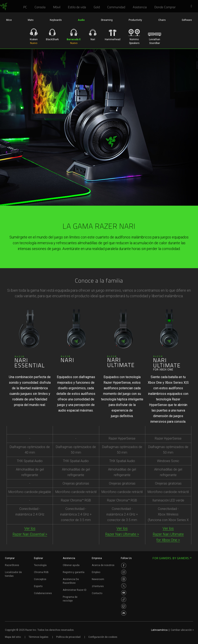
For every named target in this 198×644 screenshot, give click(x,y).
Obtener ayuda (71, 565)
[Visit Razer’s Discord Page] (124, 613)
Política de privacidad (68, 637)
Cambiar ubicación (182, 630)
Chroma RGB (41, 572)
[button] (193, 6)
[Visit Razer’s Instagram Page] (124, 572)
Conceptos (40, 579)
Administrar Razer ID (75, 590)
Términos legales (38, 637)
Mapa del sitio (13, 637)
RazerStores (12, 565)
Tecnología (40, 565)
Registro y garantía (74, 572)
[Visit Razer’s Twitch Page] (124, 606)
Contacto (97, 593)
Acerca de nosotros (103, 565)
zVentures (98, 586)
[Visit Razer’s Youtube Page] (124, 593)
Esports (38, 586)
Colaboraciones (43, 593)
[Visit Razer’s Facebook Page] (124, 565)
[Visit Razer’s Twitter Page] (124, 586)
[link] (4, 7)
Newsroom (98, 579)
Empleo (96, 572)
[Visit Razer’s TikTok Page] (124, 599)
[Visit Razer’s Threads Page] (124, 579)
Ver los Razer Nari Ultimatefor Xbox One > (168, 534)
